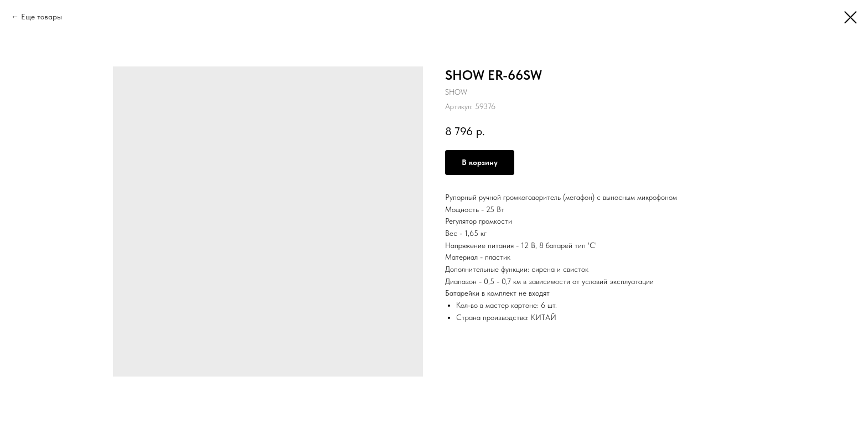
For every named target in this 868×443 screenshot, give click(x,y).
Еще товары (42, 17)
